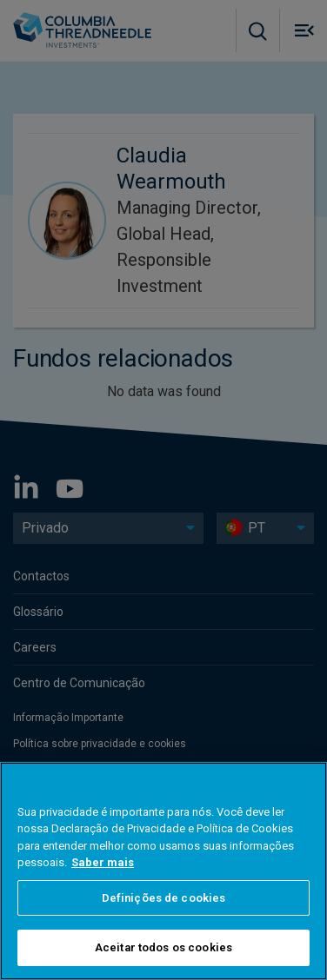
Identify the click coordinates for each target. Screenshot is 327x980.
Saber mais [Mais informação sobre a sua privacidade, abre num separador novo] (103, 864)
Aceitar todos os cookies (163, 949)
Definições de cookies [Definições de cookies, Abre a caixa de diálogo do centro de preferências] (164, 899)
